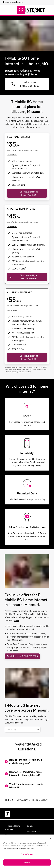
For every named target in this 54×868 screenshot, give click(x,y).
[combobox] (19, 730)
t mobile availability (20, 800)
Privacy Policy (33, 832)
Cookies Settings (27, 854)
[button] (38, 730)
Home (7, 800)
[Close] (50, 839)
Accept (27, 862)
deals (17, 621)
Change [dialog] (20, 2)
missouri (35, 800)
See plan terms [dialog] (12, 155)
